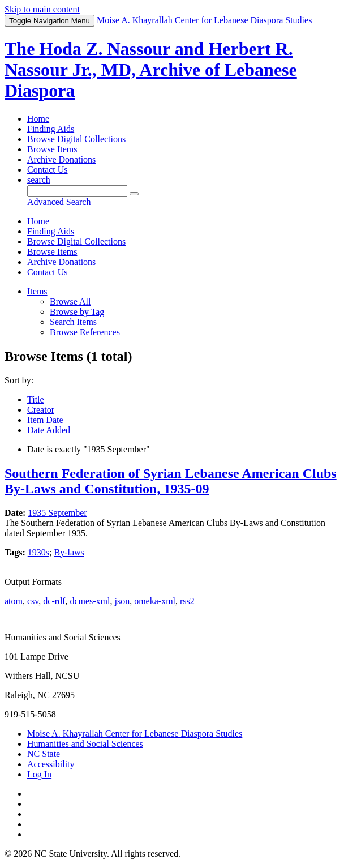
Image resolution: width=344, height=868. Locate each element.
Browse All (70, 302)
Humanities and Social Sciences (85, 744)
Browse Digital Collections (76, 139)
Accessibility (51, 764)
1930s (38, 552)
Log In (39, 774)
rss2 (187, 601)
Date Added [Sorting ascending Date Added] (49, 430)
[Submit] (134, 194)
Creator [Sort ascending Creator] (41, 410)
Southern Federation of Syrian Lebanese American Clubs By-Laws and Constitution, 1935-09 (171, 481)
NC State (44, 754)
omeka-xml (155, 601)
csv (33, 601)
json (122, 601)
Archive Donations (61, 159)
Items (37, 291)
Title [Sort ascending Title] (36, 399)
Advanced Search (59, 202)
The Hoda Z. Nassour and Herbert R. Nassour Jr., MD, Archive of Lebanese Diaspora (151, 70)
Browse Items (52, 149)
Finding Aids (51, 129)
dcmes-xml (90, 601)
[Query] (77, 191)
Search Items (73, 322)
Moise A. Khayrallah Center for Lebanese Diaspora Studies (135, 734)
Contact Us (48, 170)
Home (38, 119)
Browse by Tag (77, 312)
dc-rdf (54, 601)
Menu (50, 21)
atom (14, 601)
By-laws (69, 552)
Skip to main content (42, 9)
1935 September (57, 513)
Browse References (85, 332)
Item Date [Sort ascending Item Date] (45, 420)
